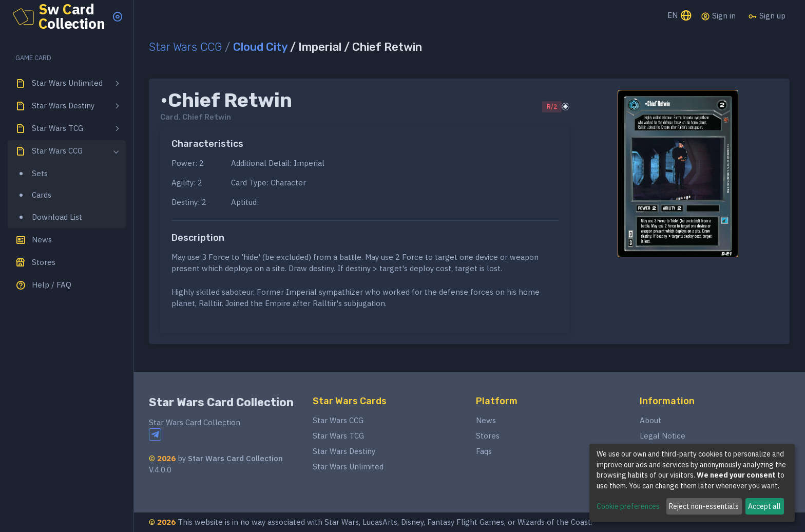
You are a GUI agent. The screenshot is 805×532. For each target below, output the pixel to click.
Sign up (767, 16)
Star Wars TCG (338, 436)
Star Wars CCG (185, 47)
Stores (488, 436)
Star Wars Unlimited (348, 467)
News (486, 420)
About (650, 420)
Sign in (718, 16)
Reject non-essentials (704, 506)
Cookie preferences (628, 506)
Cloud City (260, 47)
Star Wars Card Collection (221, 402)
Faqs (484, 451)
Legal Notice (663, 436)
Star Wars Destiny (344, 451)
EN (680, 16)
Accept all (764, 506)
